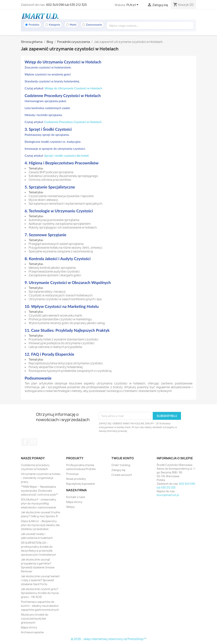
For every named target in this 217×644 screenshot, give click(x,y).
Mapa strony (29, 627)
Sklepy (70, 507)
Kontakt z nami (76, 497)
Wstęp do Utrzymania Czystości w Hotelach (73, 88)
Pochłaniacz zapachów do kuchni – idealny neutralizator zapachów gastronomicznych (40, 606)
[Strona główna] (40, 16)
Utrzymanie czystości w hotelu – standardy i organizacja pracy (41, 478)
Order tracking (121, 465)
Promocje (72, 474)
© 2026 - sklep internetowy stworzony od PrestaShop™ (109, 639)
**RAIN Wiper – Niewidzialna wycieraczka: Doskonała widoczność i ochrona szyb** (39, 491)
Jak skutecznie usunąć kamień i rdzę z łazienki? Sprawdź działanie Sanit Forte (40, 580)
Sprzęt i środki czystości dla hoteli (67, 155)
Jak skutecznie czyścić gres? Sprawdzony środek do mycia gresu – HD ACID (40, 593)
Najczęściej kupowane (81, 484)
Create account (122, 475)
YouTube (33, 442)
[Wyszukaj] (150, 25)
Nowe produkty (76, 479)
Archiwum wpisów (32, 632)
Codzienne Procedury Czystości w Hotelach (73, 122)
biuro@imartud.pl (168, 495)
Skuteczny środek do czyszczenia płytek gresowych (35, 619)
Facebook (25, 442)
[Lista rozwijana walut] (133, 5)
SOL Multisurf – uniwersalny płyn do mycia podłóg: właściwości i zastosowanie (39, 503)
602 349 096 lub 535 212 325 (67, 5)
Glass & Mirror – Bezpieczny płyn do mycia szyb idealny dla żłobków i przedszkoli (40, 525)
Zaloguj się (118, 470)
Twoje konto (123, 458)
